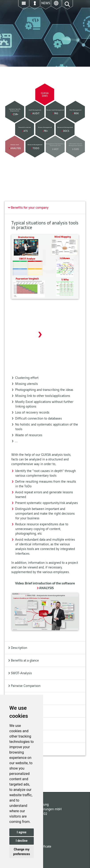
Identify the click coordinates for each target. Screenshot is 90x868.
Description (17, 648)
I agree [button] (22, 832)
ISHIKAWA (16, 724)
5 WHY (14, 736)
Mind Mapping (20, 711)
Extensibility (18, 749)
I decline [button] (22, 841)
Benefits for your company (27, 208)
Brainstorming (19, 698)
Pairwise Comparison (24, 686)
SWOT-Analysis (20, 673)
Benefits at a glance (23, 660)
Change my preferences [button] (22, 852)
